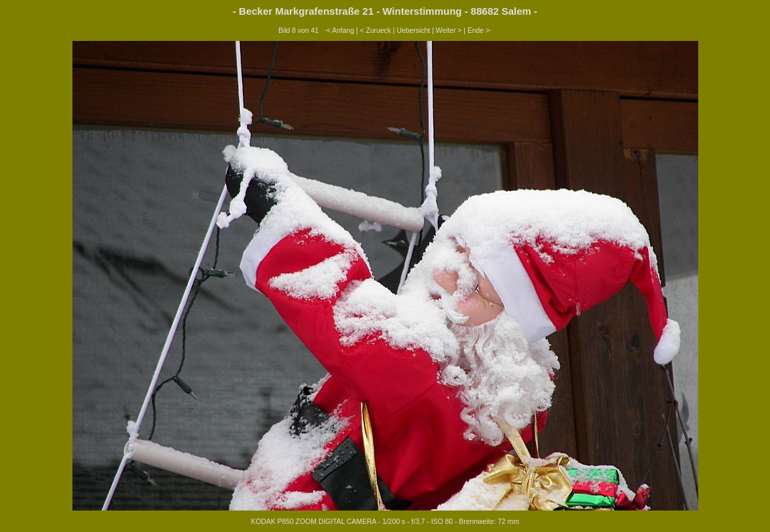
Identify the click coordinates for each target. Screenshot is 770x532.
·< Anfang (339, 31)
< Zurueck (375, 31)
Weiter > (449, 31)
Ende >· (480, 31)
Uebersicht (413, 31)
